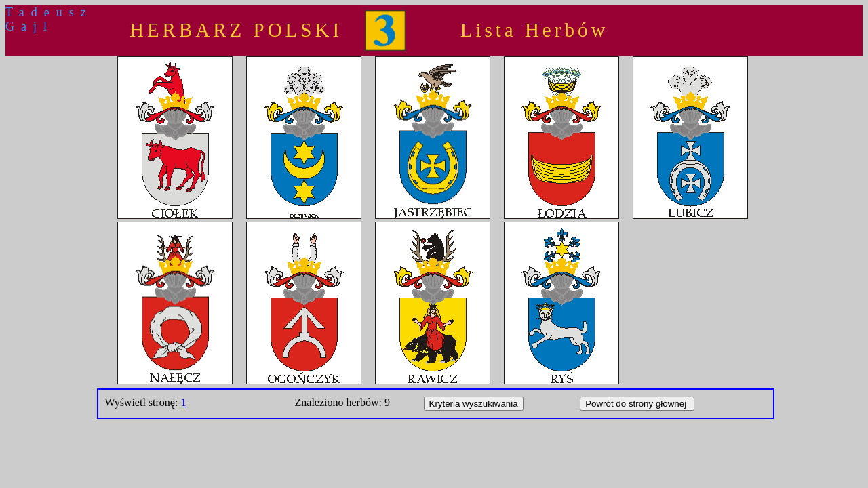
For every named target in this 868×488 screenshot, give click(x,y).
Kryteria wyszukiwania (474, 404)
